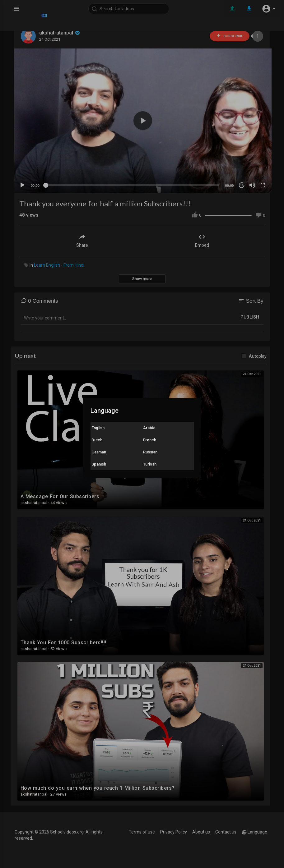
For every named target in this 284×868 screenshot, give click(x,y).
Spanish (99, 464)
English (98, 428)
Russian (150, 452)
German (99, 452)
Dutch (97, 440)
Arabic (149, 428)
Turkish (150, 464)
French (150, 440)
